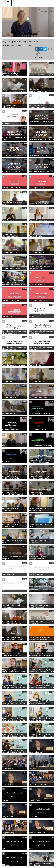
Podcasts (38, 57)
